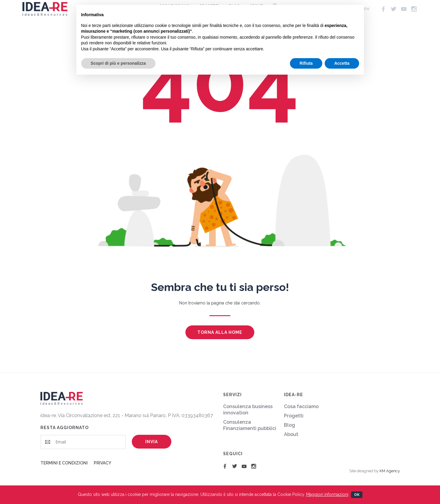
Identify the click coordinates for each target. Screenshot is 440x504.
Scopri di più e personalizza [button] (118, 63)
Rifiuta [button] (306, 63)
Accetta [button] (342, 63)
